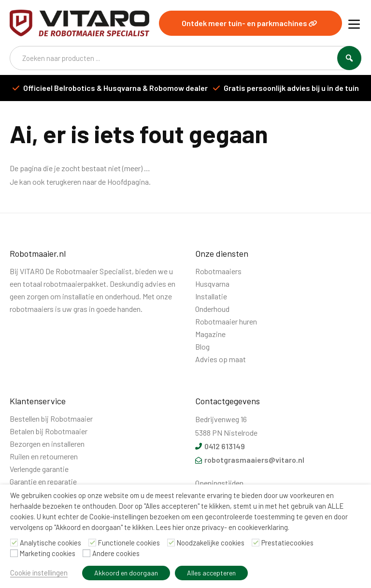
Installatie (211, 296)
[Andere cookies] (86, 553)
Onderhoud (212, 309)
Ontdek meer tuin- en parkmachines (250, 23)
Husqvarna (212, 284)
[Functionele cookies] (92, 543)
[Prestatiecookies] (256, 543)
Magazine (210, 334)
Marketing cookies (48, 553)
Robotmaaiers (218, 271)
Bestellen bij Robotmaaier (51, 419)
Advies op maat (221, 359)
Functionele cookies (129, 543)
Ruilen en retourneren (44, 456)
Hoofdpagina (128, 182)
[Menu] (354, 23)
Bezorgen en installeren (47, 444)
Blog (202, 346)
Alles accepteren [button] (211, 573)
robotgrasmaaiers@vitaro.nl (250, 460)
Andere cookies (116, 553)
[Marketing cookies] (14, 553)
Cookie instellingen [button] (39, 573)
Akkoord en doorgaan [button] (126, 573)
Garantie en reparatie (43, 481)
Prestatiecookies (287, 543)
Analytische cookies (50, 543)
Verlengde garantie (39, 469)
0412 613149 (220, 446)
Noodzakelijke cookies (211, 543)
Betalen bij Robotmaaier (49, 431)
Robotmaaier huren (226, 321)
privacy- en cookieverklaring (245, 527)
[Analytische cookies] (14, 543)
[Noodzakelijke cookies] (171, 543)
